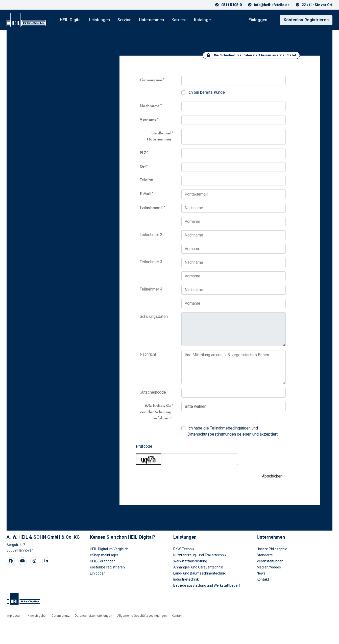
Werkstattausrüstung (190, 561)
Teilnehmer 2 (151, 235)
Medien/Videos (269, 567)
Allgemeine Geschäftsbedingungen (142, 616)
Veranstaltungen (270, 561)
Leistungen (100, 20)
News (261, 573)
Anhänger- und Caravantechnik (198, 567)
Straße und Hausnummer (159, 136)
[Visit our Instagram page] (34, 561)
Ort (143, 166)
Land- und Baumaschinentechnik (199, 573)
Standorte (265, 555)
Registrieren (306, 20)
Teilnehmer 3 (151, 262)
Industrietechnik (186, 579)
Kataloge (202, 20)
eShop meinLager (104, 555)
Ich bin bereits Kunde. (207, 92)
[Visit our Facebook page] (11, 561)
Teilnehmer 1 (151, 207)
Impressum (15, 616)
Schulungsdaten (154, 316)
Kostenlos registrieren (107, 567)
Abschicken (272, 476)
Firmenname (151, 80)
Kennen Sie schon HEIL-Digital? (123, 537)
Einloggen (258, 20)
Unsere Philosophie (272, 549)
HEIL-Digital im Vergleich (109, 549)
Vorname (148, 119)
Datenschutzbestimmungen (212, 434)
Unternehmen (151, 20)
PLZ (143, 153)
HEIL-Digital (71, 20)
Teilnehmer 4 (151, 289)
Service (124, 20)
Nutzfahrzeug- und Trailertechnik (200, 555)
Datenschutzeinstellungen (93, 616)
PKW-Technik (184, 549)
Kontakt (263, 579)
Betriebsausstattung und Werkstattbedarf (207, 585)
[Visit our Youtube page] (22, 561)
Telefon (146, 180)
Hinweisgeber (37, 616)
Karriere (179, 20)
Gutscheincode (153, 392)
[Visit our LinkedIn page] (46, 561)
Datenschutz (61, 616)
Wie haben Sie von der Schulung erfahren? (156, 412)
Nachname (150, 106)
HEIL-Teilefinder (102, 561)
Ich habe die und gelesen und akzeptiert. (233, 431)
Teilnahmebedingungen (230, 428)
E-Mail (146, 194)
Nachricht (148, 354)
